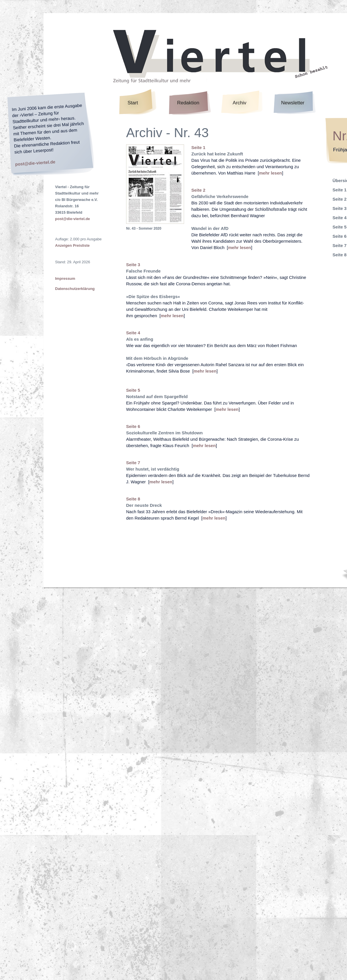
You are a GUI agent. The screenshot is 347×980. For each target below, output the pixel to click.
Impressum (65, 278)
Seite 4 (133, 333)
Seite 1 (198, 147)
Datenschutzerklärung (75, 289)
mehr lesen (270, 173)
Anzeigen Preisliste (72, 245)
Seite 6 (133, 426)
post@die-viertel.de (35, 163)
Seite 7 (133, 463)
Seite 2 (198, 190)
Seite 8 (133, 499)
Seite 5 (133, 390)
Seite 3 (133, 265)
